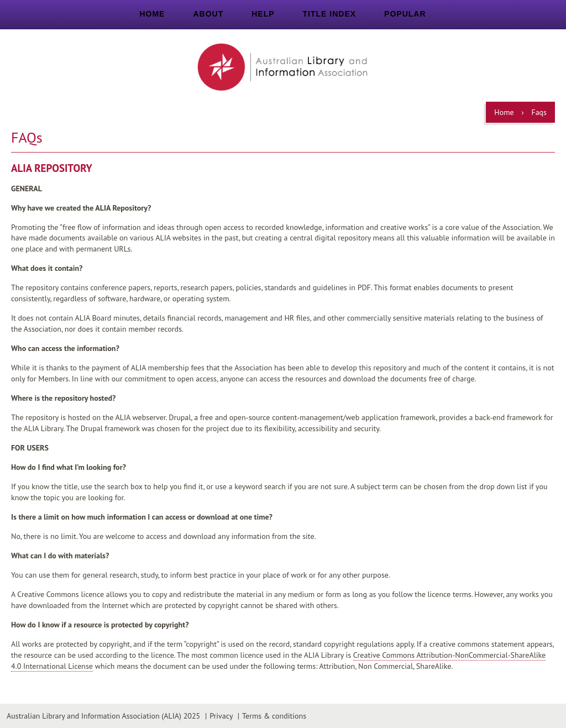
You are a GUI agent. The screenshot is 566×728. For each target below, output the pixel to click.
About (208, 14)
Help (263, 14)
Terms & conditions (274, 716)
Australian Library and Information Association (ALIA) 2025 (103, 716)
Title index (330, 14)
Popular (405, 14)
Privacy (221, 716)
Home (152, 14)
